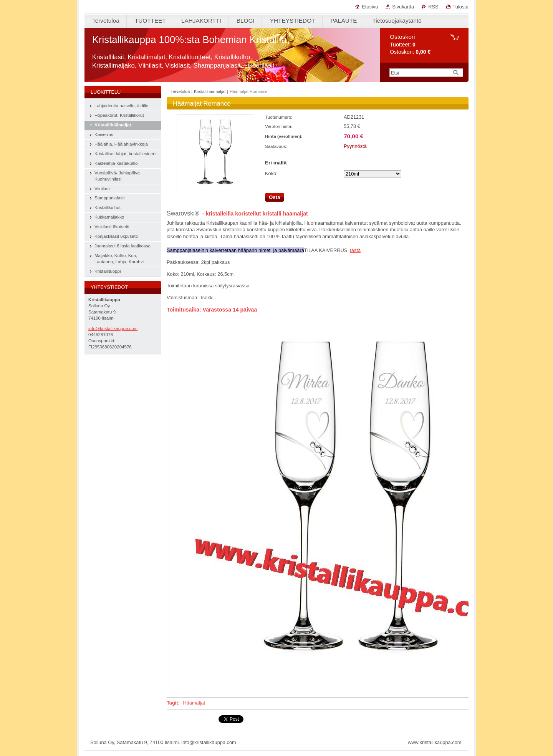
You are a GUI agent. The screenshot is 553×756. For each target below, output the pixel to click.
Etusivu (370, 7)
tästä (355, 250)
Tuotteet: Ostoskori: (410, 44)
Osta (275, 197)
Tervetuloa (180, 91)
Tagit (172, 703)
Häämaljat (194, 703)
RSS (433, 7)
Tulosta (461, 7)
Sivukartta (403, 7)
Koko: (271, 173)
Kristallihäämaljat (210, 91)
